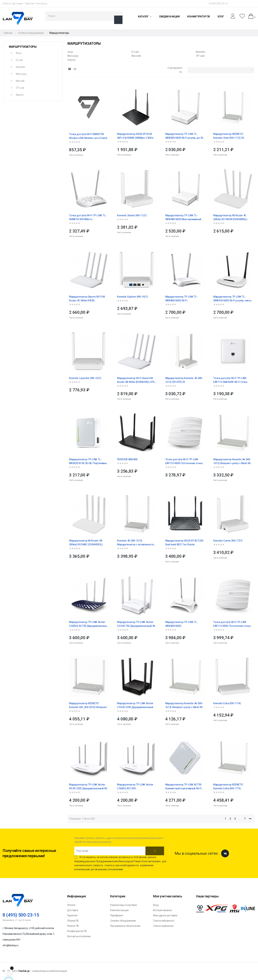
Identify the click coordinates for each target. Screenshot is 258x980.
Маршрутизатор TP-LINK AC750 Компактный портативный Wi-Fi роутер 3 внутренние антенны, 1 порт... (183, 787)
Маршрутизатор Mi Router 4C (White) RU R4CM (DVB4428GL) (230, 217)
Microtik (20, 81)
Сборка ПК (73, 921)
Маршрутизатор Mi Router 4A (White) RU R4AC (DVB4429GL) (86, 543)
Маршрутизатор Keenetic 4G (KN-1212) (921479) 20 (184, 380)
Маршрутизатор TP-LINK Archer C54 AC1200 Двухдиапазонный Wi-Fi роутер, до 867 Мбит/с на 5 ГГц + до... (136, 705)
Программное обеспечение (125, 926)
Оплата (7, 3)
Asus (19, 53)
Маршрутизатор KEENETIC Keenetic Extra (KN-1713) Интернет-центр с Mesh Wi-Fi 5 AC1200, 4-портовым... (231, 787)
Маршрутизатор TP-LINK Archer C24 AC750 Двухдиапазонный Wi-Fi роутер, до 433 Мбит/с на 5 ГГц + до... (136, 624)
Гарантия (30, 3)
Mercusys (21, 74)
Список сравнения (163, 926)
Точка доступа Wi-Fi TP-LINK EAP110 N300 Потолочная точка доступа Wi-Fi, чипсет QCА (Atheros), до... (184, 461)
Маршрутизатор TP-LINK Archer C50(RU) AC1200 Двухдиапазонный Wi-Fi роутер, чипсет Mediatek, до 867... (135, 787)
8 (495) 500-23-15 (218, 3)
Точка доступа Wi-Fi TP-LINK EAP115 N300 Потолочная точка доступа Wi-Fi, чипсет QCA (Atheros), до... (232, 624)
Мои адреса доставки (165, 915)
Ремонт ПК (73, 926)
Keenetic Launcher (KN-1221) (85, 378)
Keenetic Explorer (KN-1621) (132, 297)
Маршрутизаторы (23, 47)
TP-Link (20, 88)
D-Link (19, 60)
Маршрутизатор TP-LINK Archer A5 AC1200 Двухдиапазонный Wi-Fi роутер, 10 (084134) (88, 787)
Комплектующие (119, 910)
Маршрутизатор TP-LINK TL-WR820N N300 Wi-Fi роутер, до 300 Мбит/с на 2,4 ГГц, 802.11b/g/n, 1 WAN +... (185, 136)
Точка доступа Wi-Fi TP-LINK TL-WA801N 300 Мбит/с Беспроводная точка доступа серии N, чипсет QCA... (88, 218)
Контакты (42, 3)
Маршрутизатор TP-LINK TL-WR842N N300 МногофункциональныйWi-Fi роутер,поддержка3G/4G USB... (183, 624)
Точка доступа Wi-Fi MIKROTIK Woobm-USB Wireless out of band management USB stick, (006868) (88, 136)
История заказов (162, 910)
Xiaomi (20, 95)
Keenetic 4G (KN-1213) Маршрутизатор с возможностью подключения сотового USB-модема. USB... (137, 543)
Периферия (116, 915)
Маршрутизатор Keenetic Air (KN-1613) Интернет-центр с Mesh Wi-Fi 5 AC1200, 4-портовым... (232, 461)
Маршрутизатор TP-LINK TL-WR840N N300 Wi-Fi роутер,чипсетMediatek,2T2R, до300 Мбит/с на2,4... (182, 299)
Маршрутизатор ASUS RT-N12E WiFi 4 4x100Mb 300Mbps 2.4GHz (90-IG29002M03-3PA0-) (135, 136)
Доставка (18, 3)
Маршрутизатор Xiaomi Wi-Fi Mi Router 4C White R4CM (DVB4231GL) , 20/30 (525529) (87, 299)
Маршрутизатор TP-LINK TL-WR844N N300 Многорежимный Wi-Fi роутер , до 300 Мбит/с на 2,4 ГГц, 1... (185, 218)
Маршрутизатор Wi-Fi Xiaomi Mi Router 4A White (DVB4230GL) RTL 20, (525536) (136, 380)
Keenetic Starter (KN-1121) (132, 215)
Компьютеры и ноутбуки (124, 905)
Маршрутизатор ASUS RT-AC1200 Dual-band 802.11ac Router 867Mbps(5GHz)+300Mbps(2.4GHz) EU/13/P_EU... (185, 543)
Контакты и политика (79, 936)
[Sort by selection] (221, 70)
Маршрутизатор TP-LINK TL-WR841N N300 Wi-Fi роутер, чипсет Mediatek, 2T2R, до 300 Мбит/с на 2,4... (233, 299)
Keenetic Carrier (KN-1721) (228, 541)
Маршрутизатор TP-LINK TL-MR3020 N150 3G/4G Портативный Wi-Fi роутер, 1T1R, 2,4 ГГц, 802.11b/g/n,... (89, 461)
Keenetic (21, 67)
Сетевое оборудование (123, 921)
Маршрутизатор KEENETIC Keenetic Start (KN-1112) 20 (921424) (229, 136)
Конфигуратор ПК (77, 931)
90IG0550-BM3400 (127, 459)
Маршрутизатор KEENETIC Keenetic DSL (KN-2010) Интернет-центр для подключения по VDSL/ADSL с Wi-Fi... (88, 705)
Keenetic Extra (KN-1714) (227, 703)
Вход (156, 905)
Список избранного (164, 921)
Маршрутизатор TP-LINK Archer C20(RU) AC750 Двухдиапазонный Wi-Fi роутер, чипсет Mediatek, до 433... (89, 624)
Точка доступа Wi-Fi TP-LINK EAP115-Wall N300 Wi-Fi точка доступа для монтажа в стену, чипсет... (231, 380)
